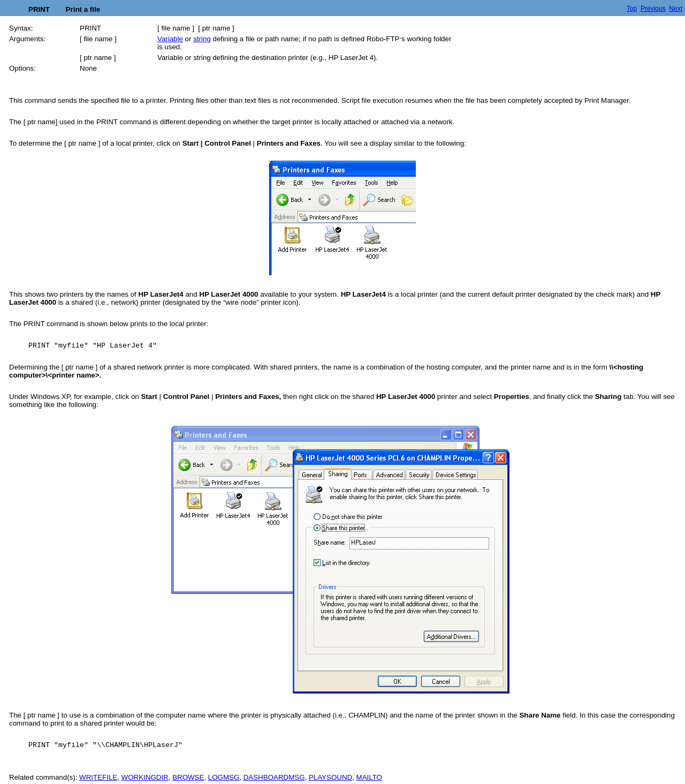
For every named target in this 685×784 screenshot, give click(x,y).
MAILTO (369, 777)
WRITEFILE (98, 777)
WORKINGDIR (145, 777)
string (202, 39)
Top (632, 9)
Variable (170, 39)
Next (676, 9)
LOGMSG (224, 777)
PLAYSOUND (330, 777)
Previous (653, 9)
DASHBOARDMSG (274, 777)
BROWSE (188, 777)
